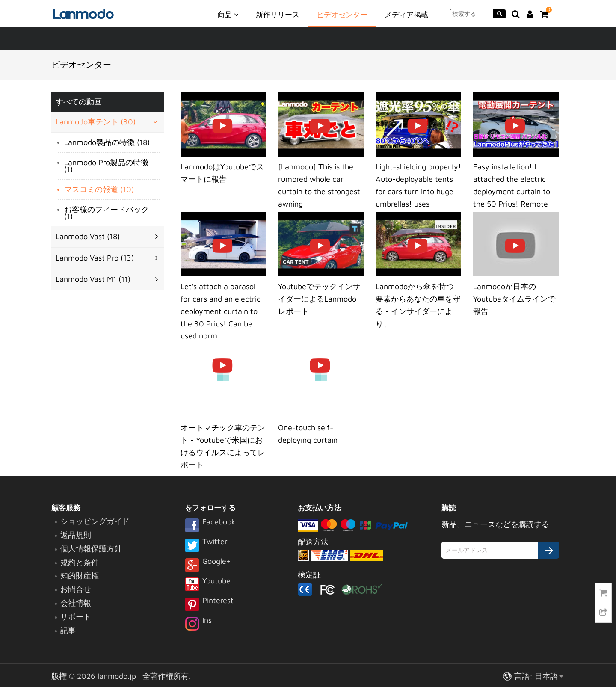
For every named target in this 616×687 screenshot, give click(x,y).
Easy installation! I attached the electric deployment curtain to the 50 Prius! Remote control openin (512, 191)
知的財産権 (80, 576)
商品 (228, 14)
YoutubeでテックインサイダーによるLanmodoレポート (319, 299)
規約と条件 (80, 562)
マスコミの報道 (99, 189)
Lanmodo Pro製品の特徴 (106, 166)
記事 (68, 630)
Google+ (208, 566)
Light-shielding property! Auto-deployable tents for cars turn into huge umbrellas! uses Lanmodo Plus (418, 191)
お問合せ (76, 589)
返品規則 (76, 535)
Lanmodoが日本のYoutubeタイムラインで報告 (514, 299)
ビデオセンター (342, 15)
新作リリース (278, 15)
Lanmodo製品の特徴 (107, 142)
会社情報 (76, 603)
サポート (76, 617)
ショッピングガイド (95, 521)
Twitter (206, 546)
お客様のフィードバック (107, 213)
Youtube (208, 585)
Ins (198, 625)
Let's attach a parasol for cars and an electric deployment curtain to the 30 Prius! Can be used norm (221, 311)
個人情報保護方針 (91, 549)
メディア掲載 (406, 15)
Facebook (210, 526)
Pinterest (209, 605)
